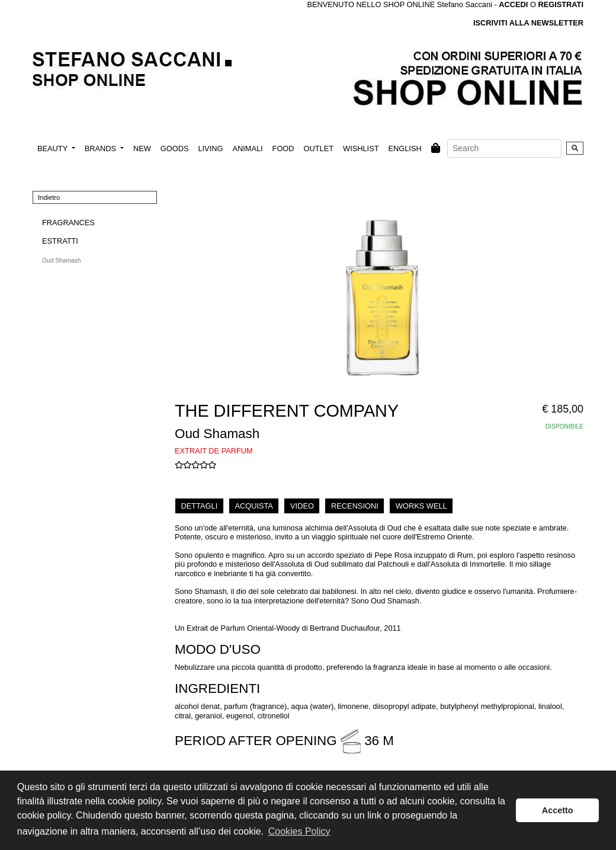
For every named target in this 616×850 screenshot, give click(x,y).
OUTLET (319, 148)
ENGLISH (405, 148)
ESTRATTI (60, 241)
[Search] (504, 148)
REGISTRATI (561, 4)
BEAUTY (54, 148)
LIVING (210, 148)
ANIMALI (247, 148)
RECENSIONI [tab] (355, 506)
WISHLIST (361, 148)
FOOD (283, 148)
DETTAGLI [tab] (200, 506)
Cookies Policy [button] (299, 831)
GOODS (175, 148)
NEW (142, 148)
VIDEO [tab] (302, 506)
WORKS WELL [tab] (421, 506)
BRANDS (102, 148)
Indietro (49, 197)
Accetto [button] (558, 810)
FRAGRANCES (68, 223)
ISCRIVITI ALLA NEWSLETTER (528, 23)
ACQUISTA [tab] (254, 506)
